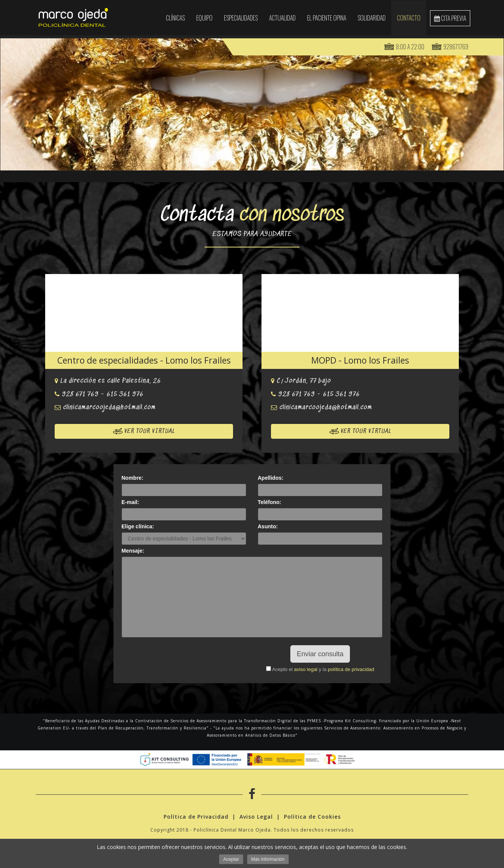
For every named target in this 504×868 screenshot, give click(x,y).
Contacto (409, 18)
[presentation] (184, 660)
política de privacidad (351, 669)
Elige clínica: (138, 526)
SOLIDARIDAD (372, 18)
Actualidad (282, 18)
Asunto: (268, 526)
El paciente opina (327, 18)
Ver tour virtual (144, 431)
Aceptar (231, 859)
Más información (268, 859)
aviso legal (306, 669)
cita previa (450, 18)
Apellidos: (271, 478)
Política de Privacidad (196, 818)
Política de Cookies (312, 818)
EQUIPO (204, 18)
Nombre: (132, 478)
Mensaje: (133, 551)
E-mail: (130, 502)
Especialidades (241, 18)
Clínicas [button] (175, 18)
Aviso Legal (256, 818)
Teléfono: (269, 502)
